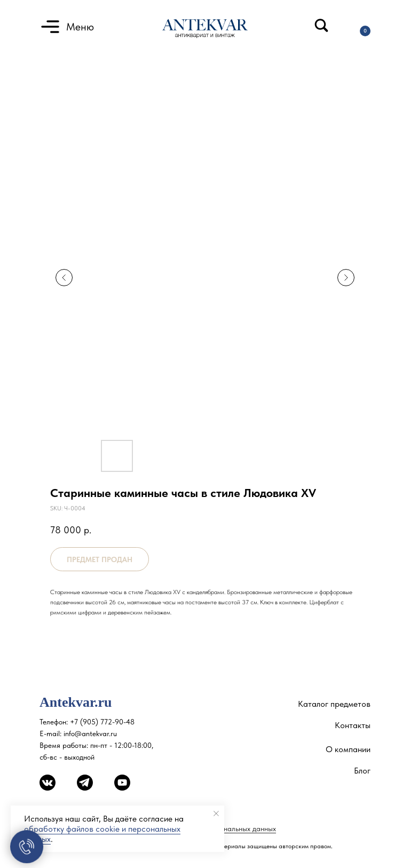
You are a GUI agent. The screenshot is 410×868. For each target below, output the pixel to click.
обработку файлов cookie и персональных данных (102, 834)
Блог (362, 771)
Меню (80, 27)
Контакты (353, 725)
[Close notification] (216, 814)
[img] (321, 25)
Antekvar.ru (76, 702)
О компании (348, 749)
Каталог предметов (334, 704)
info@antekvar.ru (90, 733)
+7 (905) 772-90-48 (102, 722)
